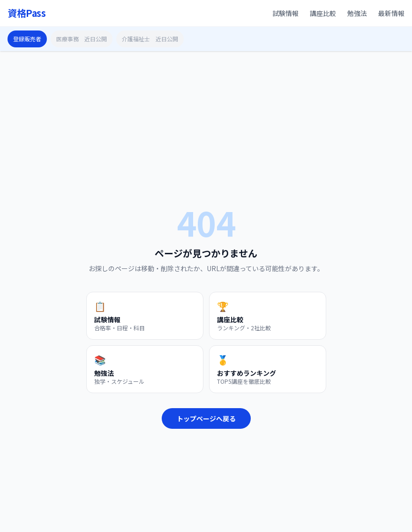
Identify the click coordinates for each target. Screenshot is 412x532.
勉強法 (357, 13)
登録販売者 (27, 39)
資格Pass (26, 13)
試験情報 (285, 13)
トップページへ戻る (206, 418)
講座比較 (323, 13)
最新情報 (391, 13)
